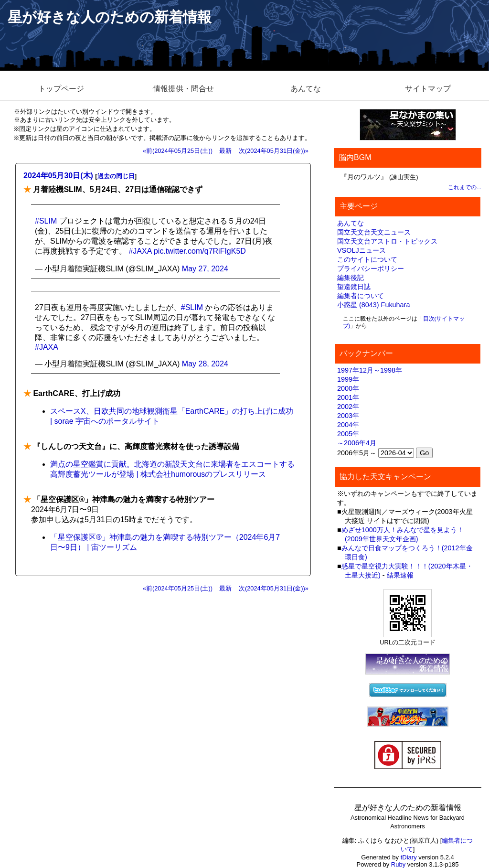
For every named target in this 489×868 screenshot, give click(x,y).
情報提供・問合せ (183, 89)
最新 (225, 151)
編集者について (361, 296)
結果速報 (400, 575)
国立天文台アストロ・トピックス (387, 241)
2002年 (348, 407)
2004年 (348, 425)
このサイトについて (367, 259)
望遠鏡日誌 (354, 287)
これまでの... (465, 187)
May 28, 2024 (205, 364)
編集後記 (351, 278)
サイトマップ (428, 89)
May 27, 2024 (205, 269)
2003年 (348, 416)
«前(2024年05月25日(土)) (178, 151)
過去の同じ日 (116, 176)
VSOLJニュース (361, 250)
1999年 (348, 379)
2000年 (348, 388)
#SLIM (46, 221)
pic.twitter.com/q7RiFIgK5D (200, 251)
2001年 (348, 397)
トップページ (61, 89)
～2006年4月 (357, 443)
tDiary (409, 857)
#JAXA (140, 251)
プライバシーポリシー (371, 268)
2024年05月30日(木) (58, 176)
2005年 (348, 434)
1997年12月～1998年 (370, 370)
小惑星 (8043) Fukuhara (373, 305)
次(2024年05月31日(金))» (274, 151)
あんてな (306, 89)
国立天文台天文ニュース (374, 232)
